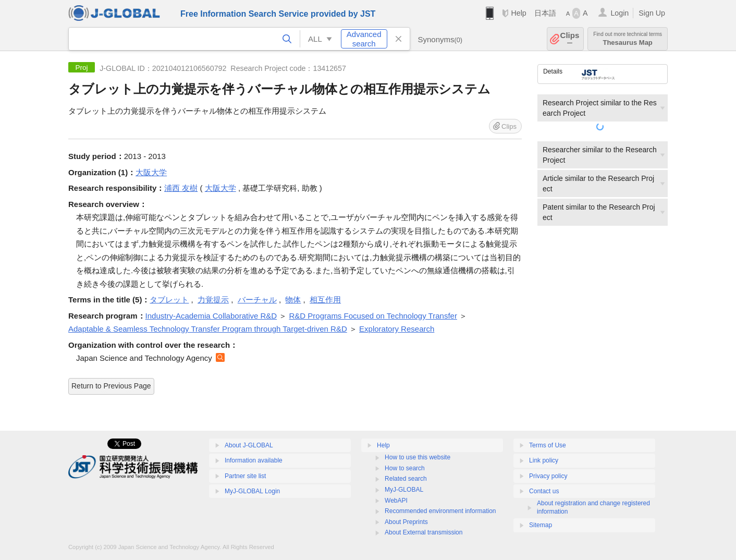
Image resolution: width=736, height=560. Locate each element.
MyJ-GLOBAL (404, 490)
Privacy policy (548, 476)
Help (518, 13)
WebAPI (396, 501)
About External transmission (424, 532)
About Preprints (406, 522)
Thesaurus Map (628, 39)
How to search (405, 468)
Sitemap (541, 525)
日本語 (545, 13)
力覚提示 (213, 300)
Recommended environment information (440, 511)
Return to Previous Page (111, 386)
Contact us (544, 491)
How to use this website (418, 457)
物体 (293, 300)
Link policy (544, 460)
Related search (406, 479)
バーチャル (257, 300)
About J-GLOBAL (249, 445)
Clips (570, 39)
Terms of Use (548, 445)
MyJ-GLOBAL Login (252, 491)
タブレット (169, 300)
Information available (254, 460)
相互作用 (325, 300)
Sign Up (652, 13)
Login (620, 13)
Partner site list (245, 476)
